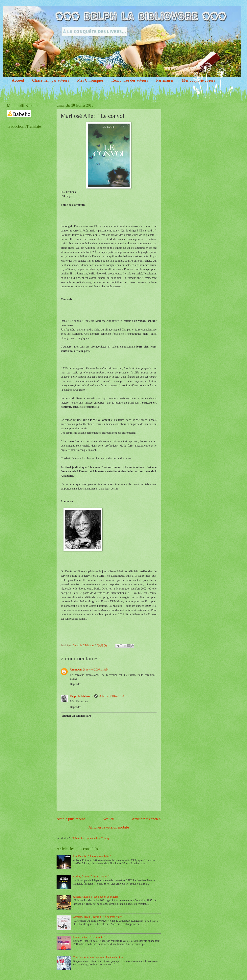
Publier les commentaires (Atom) (91, 839)
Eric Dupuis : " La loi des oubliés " (92, 856)
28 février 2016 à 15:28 (112, 696)
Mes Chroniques (90, 80)
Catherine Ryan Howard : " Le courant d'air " (98, 917)
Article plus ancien (146, 819)
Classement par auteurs (51, 80)
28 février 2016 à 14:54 (96, 670)
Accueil (18, 80)
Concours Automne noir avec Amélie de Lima (98, 957)
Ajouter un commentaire (76, 716)
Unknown (76, 670)
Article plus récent (71, 819)
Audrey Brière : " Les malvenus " (91, 877)
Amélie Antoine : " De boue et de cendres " (97, 897)
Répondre (76, 684)
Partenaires (165, 80)
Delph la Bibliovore (82, 696)
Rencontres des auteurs (130, 80)
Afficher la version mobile (109, 827)
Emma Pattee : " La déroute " (89, 937)
